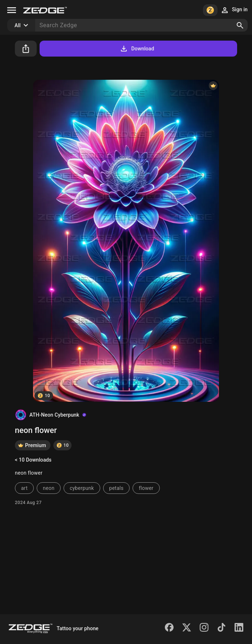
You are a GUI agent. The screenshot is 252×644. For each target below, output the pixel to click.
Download (137, 49)
